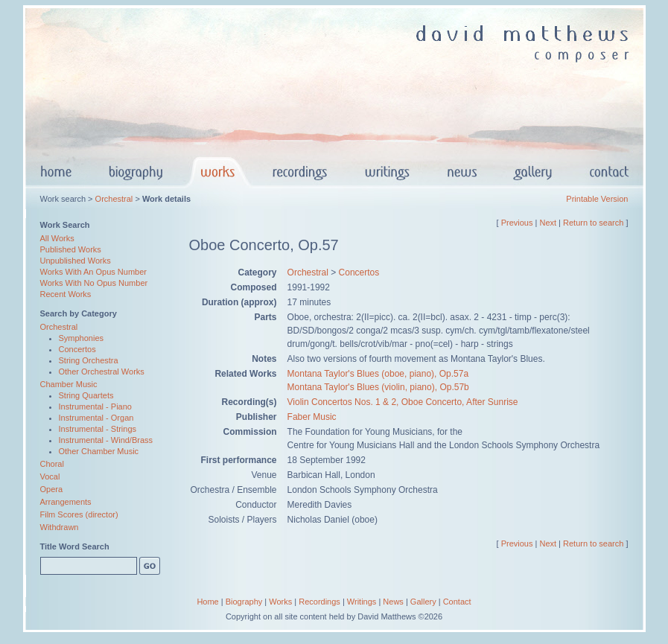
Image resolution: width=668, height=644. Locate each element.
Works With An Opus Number (93, 272)
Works (280, 602)
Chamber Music (69, 384)
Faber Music (312, 417)
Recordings (319, 602)
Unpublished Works (76, 261)
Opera (52, 489)
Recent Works (66, 294)
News (393, 602)
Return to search (593, 223)
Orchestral (114, 199)
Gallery (423, 602)
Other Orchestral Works (102, 372)
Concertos (77, 349)
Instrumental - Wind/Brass (106, 440)
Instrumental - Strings (98, 429)
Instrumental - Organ (96, 418)
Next (548, 223)
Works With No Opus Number (94, 283)
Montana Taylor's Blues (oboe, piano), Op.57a (378, 374)
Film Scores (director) (79, 514)
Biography (244, 602)
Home (207, 602)
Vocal (50, 476)
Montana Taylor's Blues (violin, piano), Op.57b (378, 387)
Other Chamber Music (99, 451)
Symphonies (82, 338)
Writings (362, 602)
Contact (457, 602)
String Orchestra (89, 360)
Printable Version (597, 199)
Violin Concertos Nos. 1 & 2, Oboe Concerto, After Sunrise (403, 402)
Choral (52, 464)
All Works (57, 238)
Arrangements (66, 502)
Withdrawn (60, 527)
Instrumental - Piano (95, 407)
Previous (517, 223)
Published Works (71, 249)
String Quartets (86, 395)
